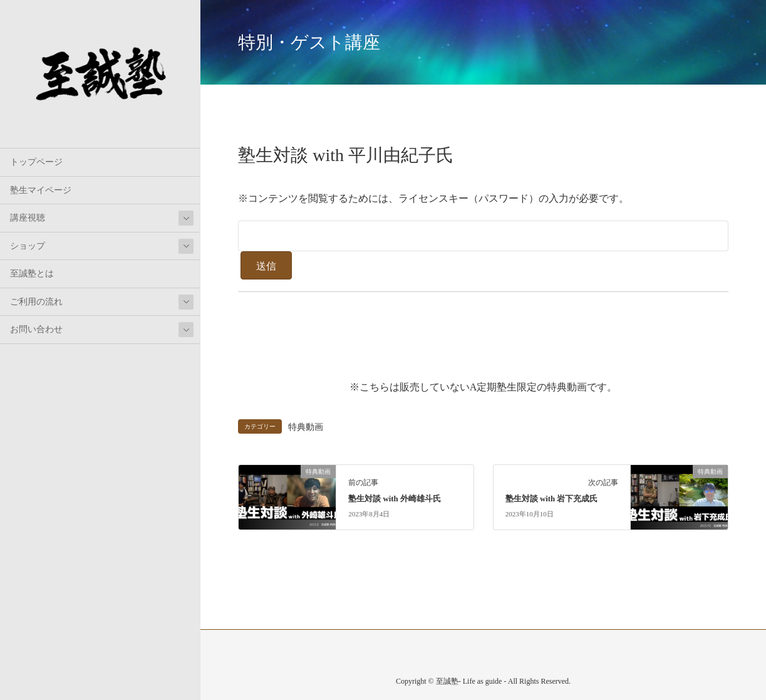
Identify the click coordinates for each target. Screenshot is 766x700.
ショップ (28, 246)
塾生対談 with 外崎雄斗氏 (395, 499)
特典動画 (306, 427)
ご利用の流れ (36, 302)
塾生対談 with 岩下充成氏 (552, 499)
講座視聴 (28, 218)
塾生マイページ (41, 190)
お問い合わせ (36, 329)
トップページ (36, 162)
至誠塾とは (32, 274)
